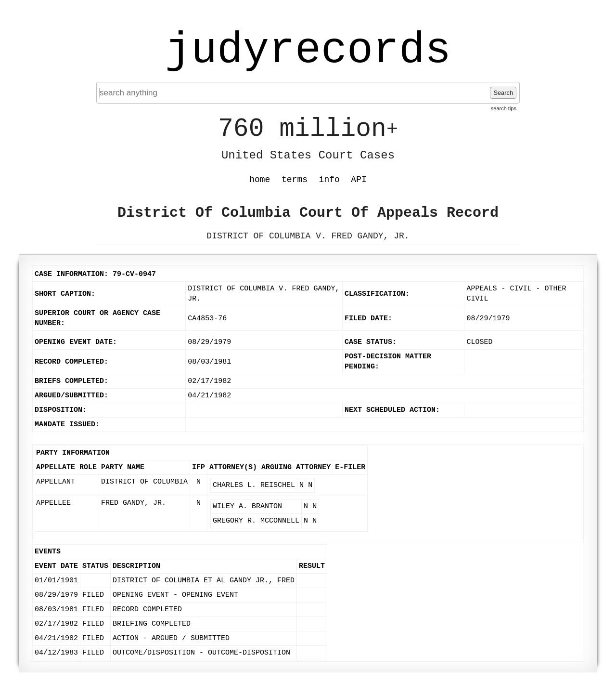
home (260, 180)
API (359, 180)
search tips (504, 108)
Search (503, 93)
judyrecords (308, 51)
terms (295, 180)
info (329, 180)
